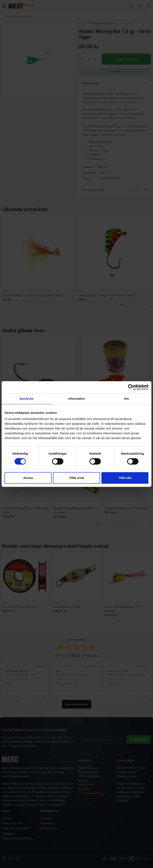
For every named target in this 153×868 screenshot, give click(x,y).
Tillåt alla (125, 478)
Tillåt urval (77, 478)
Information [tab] (76, 399)
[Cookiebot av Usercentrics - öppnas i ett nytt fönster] (131, 387)
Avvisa (28, 478)
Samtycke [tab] (27, 399)
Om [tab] (126, 399)
